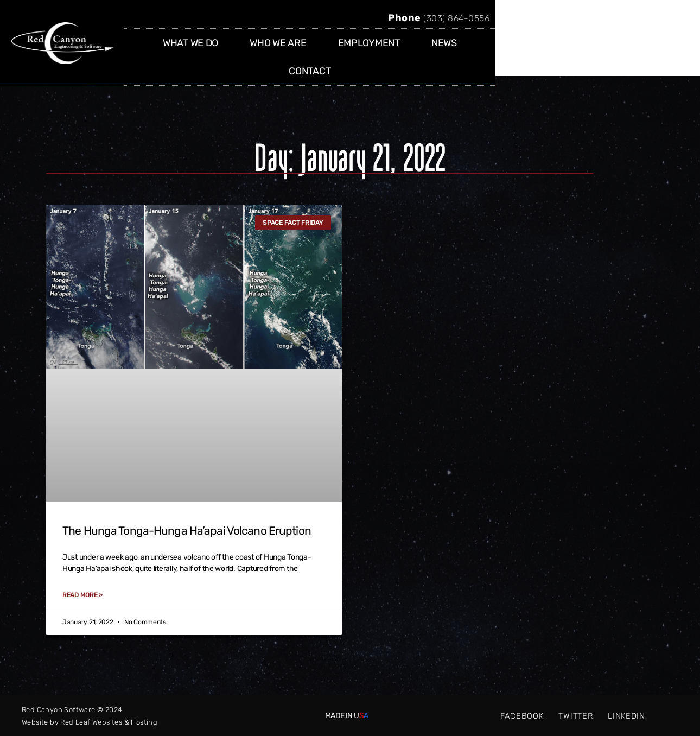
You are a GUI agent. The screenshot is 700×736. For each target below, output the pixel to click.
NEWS (526, 52)
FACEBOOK (522, 715)
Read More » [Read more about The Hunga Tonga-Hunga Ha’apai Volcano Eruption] (82, 595)
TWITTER (576, 715)
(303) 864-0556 (617, 27)
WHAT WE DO (272, 52)
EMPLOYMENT (450, 52)
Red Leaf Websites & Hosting (109, 722)
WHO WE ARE (359, 52)
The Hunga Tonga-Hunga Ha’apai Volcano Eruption (187, 531)
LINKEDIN (627, 715)
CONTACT (590, 52)
